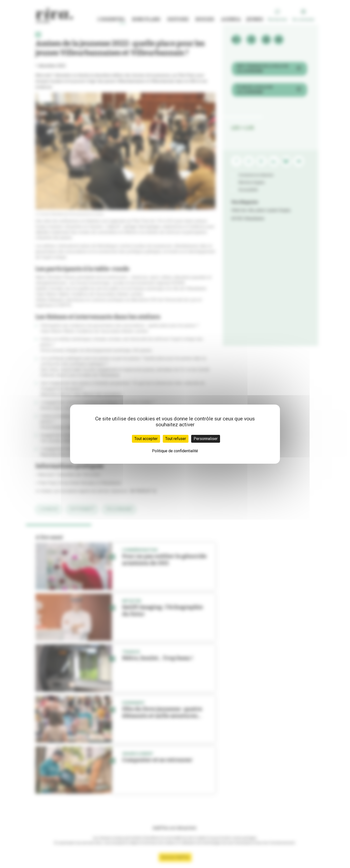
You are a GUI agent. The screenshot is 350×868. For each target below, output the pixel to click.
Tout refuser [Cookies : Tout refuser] (176, 439)
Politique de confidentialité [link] (175, 451)
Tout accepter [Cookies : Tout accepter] (146, 439)
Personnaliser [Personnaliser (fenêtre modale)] (206, 439)
